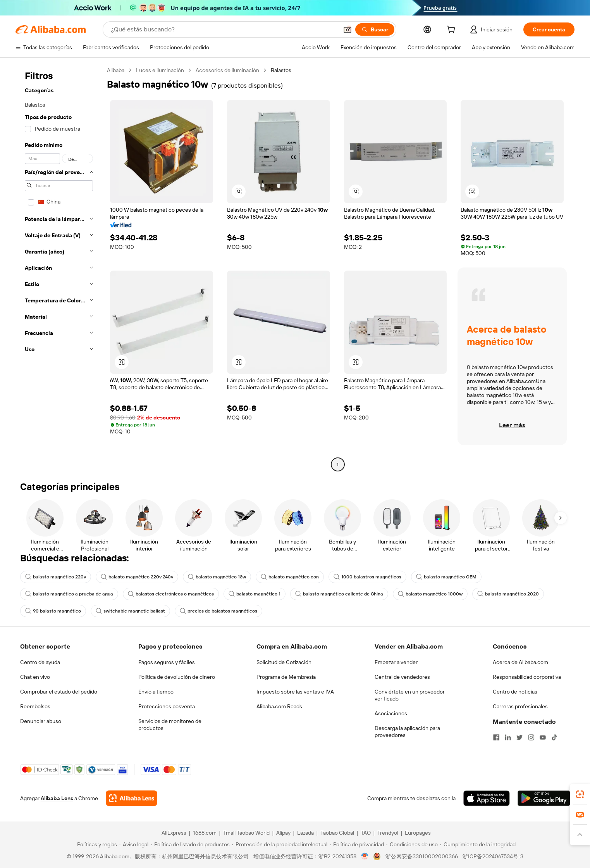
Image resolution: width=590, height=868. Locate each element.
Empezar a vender (396, 662)
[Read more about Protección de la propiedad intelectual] (280, 844)
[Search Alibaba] (224, 29)
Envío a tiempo (156, 692)
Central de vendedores (402, 677)
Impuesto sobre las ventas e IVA (295, 692)
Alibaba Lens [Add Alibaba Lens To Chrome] (57, 798)
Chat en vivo (35, 677)
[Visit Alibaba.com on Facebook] (496, 737)
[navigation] (59, 268)
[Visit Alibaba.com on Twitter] (519, 737)
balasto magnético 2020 (508, 594)
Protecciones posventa (167, 706)
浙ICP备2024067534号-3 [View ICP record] (493, 856)
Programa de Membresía (286, 677)
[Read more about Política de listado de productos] (190, 844)
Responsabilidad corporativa (527, 677)
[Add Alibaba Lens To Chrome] (132, 798)
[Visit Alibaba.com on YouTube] (543, 737)
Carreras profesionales (520, 706)
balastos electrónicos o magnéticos (171, 594)
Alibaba (116, 70)
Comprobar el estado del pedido (59, 692)
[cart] (452, 31)
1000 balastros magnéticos (367, 577)
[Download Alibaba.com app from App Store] (487, 798)
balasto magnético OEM (446, 577)
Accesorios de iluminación (227, 70)
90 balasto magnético (53, 611)
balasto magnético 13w (217, 577)
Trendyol (388, 833)
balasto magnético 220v (56, 577)
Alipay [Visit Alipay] (283, 833)
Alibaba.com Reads (279, 706)
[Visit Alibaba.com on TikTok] (554, 737)
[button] (347, 29)
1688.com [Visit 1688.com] (205, 833)
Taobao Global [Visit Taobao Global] (337, 833)
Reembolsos (35, 706)
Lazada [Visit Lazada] (305, 833)
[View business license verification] (365, 856)
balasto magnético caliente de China (339, 594)
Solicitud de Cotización (284, 662)
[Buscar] (375, 29)
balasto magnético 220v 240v (137, 577)
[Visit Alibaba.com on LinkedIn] (508, 737)
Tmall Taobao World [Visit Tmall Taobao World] (246, 833)
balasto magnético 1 (255, 594)
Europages (418, 833)
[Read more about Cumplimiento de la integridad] (478, 844)
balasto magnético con (290, 577)
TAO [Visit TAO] (366, 833)
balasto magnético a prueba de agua (69, 594)
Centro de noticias (515, 692)
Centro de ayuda (40, 662)
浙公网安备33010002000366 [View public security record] (422, 856)
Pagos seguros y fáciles (167, 662)
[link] (580, 794)
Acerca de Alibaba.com (520, 662)
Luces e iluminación (160, 70)
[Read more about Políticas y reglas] (96, 844)
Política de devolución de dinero (177, 677)
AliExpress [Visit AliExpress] (174, 833)
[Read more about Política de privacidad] (357, 844)
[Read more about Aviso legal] (134, 844)
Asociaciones (391, 713)
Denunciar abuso (41, 721)
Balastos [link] (281, 70)
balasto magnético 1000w (430, 594)
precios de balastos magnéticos (218, 611)
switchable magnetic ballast (130, 611)
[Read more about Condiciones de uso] (412, 844)
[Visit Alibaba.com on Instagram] (531, 737)
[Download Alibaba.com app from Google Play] (544, 798)
